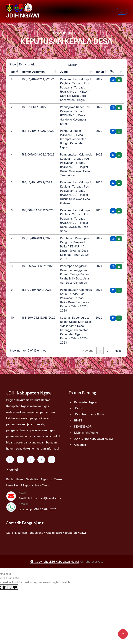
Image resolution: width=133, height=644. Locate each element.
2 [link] (108, 351)
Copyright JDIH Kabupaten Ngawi (55, 562)
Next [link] (118, 351)
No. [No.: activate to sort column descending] (13, 72)
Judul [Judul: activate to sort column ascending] (64, 72)
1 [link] (100, 351)
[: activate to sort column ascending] (116, 72)
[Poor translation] (13, 587)
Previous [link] (88, 351)
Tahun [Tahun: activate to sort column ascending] (100, 72)
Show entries (23, 64)
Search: (96, 65)
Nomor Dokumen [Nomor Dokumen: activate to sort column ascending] (33, 72)
